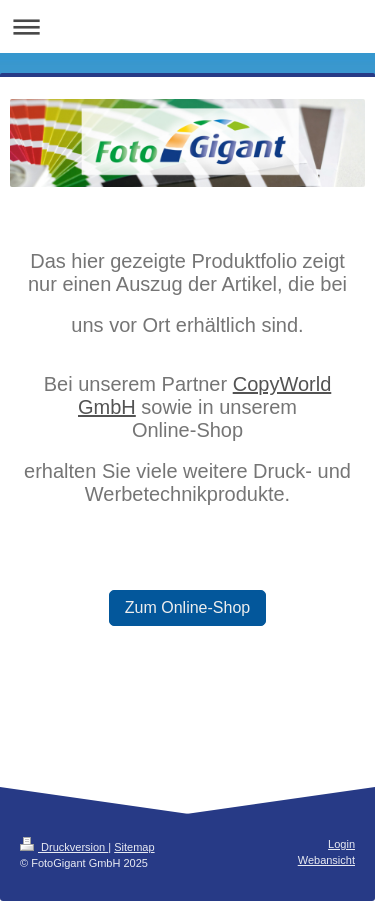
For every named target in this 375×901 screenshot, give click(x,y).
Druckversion (64, 847)
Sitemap (134, 847)
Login (341, 844)
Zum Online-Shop (187, 607)
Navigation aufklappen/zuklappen (187, 26)
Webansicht (326, 860)
